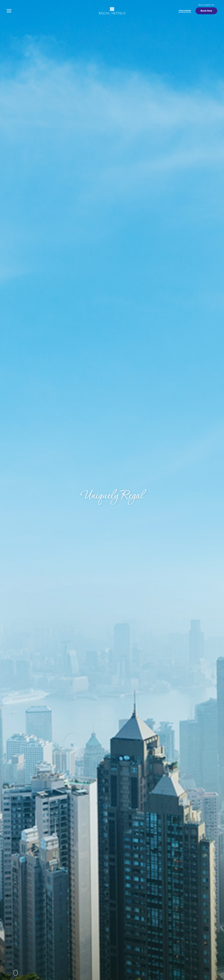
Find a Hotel (185, 11)
